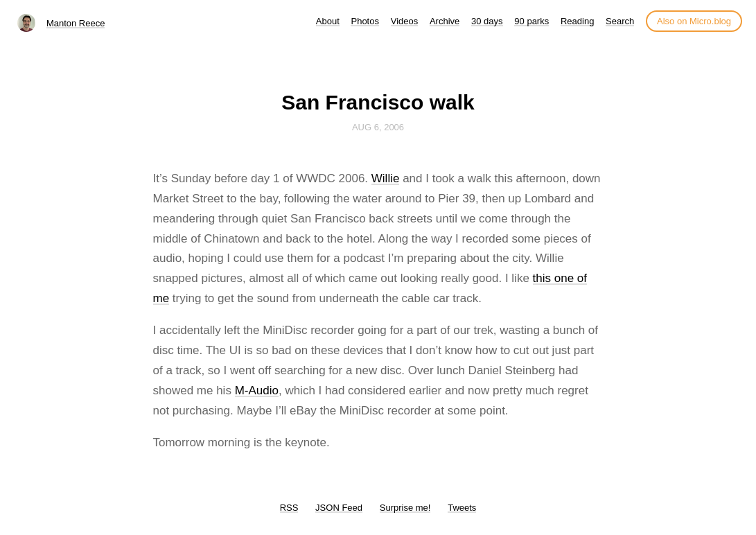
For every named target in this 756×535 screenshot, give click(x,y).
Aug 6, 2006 (378, 127)
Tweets (462, 508)
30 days (487, 21)
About (328, 21)
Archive (445, 21)
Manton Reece (76, 23)
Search (620, 21)
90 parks (531, 21)
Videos (405, 21)
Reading (577, 21)
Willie (386, 178)
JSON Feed (339, 508)
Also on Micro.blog (694, 21)
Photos (364, 21)
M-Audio (257, 391)
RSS (289, 508)
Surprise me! (405, 508)
